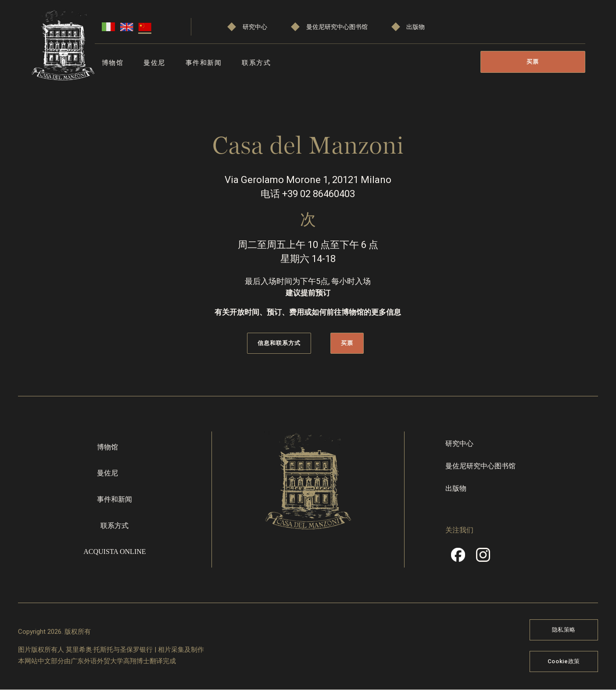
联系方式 (256, 63)
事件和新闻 (204, 63)
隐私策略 (564, 630)
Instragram (483, 558)
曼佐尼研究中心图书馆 (337, 27)
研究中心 (255, 27)
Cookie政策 (564, 661)
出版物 (415, 27)
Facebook (458, 558)
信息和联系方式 (279, 343)
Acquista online (115, 552)
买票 (533, 62)
